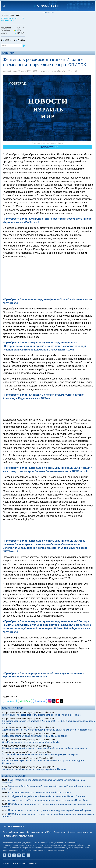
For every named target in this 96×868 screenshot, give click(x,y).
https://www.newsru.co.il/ (15, 712)
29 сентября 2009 (47, 734)
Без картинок (60, 832)
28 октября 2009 (46, 712)
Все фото (47, 147)
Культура (8, 53)
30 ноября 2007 (46, 758)
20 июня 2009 (45, 752)
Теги (5, 832)
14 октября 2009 (46, 719)
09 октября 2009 (46, 727)
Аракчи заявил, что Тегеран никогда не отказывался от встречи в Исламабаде (48, 800)
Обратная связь (17, 832)
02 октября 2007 (46, 767)
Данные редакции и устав (80, 832)
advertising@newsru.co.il (22, 836)
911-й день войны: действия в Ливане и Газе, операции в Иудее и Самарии (47, 796)
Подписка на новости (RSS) (39, 832)
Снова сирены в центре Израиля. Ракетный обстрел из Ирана (40, 793)
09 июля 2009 (45, 746)
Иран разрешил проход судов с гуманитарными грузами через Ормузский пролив (50, 810)
